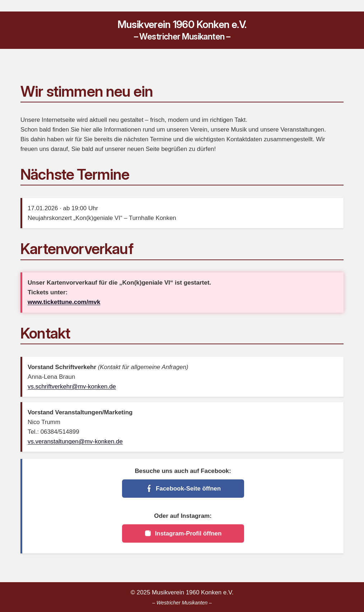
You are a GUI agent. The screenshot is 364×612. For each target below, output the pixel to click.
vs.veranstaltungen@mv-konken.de (75, 441)
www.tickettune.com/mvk (64, 302)
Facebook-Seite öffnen (183, 488)
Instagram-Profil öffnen (183, 533)
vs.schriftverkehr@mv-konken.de (72, 386)
